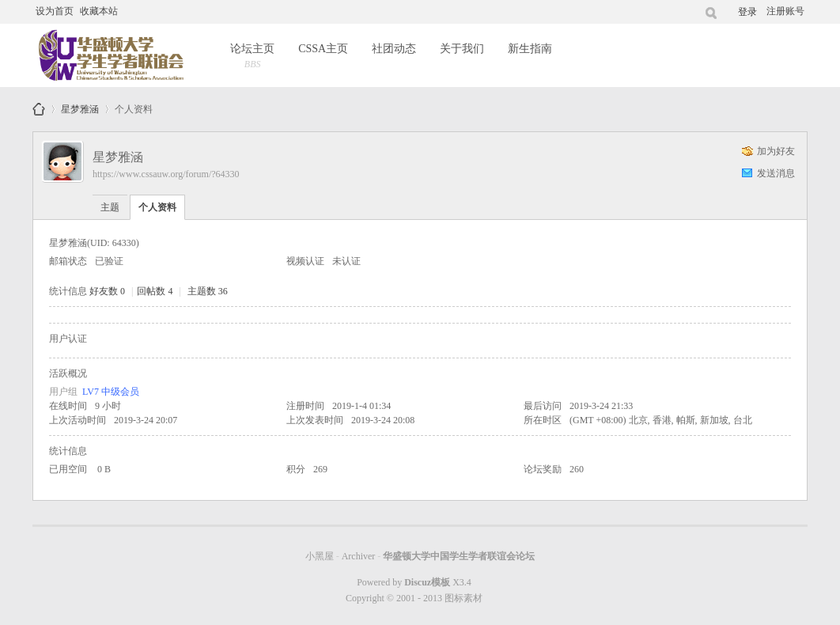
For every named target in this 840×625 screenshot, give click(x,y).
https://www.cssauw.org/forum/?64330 (166, 174)
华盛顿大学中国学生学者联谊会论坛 (39, 109)
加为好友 (776, 151)
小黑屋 (320, 556)
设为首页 (55, 11)
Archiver (359, 556)
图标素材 (464, 598)
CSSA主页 (323, 49)
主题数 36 (208, 291)
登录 (747, 12)
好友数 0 (107, 291)
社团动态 (394, 49)
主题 (110, 207)
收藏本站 (99, 11)
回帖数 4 (155, 291)
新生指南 (530, 49)
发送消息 (776, 173)
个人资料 (157, 207)
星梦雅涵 (80, 106)
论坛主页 (252, 57)
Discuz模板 (427, 582)
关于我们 (462, 49)
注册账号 (785, 11)
